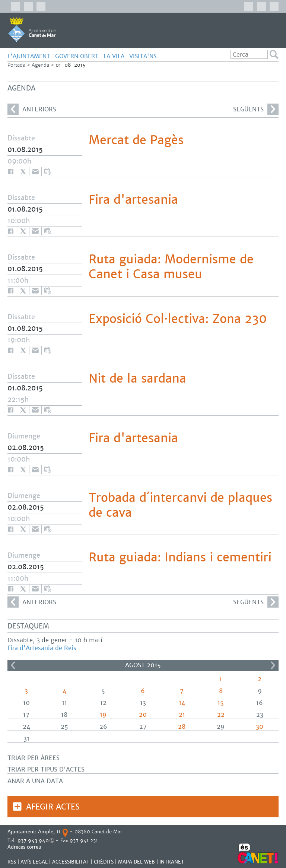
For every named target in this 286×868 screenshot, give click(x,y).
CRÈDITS (104, 862)
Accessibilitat (71, 862)
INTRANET (172, 862)
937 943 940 (33, 841)
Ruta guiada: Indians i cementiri (180, 557)
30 (260, 727)
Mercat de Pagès (136, 140)
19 (103, 715)
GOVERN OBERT (77, 56)
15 (221, 703)
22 (221, 715)
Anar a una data (35, 781)
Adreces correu (25, 847)
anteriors (32, 109)
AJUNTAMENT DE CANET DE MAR (32, 29)
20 (143, 715)
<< (13, 665)
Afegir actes (53, 807)
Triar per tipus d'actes (46, 769)
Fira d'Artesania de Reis (42, 648)
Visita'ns (143, 56)
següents (256, 109)
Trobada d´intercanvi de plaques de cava (180, 505)
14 (182, 703)
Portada (16, 65)
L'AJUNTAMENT (29, 56)
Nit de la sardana (137, 378)
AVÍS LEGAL (34, 862)
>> (273, 665)
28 (182, 727)
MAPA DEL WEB (136, 862)
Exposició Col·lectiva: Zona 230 (178, 319)
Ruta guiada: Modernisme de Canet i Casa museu (171, 267)
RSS (12, 862)
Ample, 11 (49, 832)
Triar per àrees (34, 758)
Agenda (40, 65)
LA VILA (114, 56)
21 (182, 715)
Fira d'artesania (133, 200)
